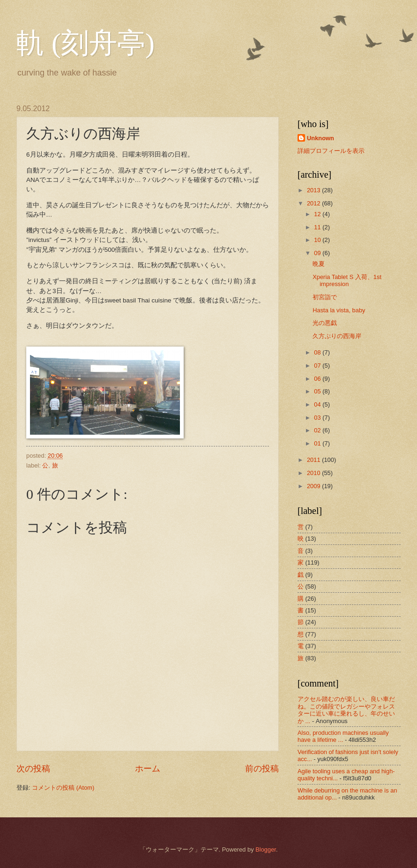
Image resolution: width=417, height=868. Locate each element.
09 (318, 253)
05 (318, 391)
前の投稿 (262, 769)
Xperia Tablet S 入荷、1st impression (347, 280)
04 (318, 404)
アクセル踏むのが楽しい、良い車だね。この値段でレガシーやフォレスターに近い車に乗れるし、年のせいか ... (346, 710)
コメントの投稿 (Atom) (63, 788)
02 (318, 430)
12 (318, 214)
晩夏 (319, 264)
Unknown (320, 138)
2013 (314, 190)
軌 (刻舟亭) (86, 43)
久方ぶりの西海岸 (337, 336)
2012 (314, 203)
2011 (314, 460)
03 (318, 418)
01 (318, 443)
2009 (314, 486)
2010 (314, 473)
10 (318, 240)
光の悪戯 (325, 323)
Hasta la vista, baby (339, 310)
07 (318, 366)
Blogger (266, 849)
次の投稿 (33, 769)
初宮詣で (325, 297)
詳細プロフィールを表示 (331, 151)
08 (318, 352)
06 (318, 379)
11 (318, 227)
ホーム (148, 769)
